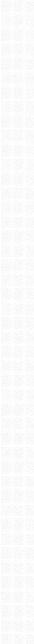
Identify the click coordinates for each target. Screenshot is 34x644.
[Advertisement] (17, 26)
